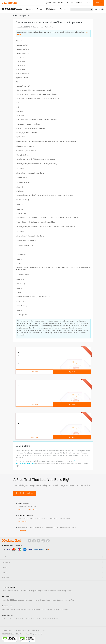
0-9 (57, 619)
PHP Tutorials (64, 609)
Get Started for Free (25, 493)
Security (70, 591)
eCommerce (52, 591)
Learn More (34, 372)
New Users (72, 600)
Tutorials (56, 609)
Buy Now (72, 372)
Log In (88, 3)
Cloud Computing (17, 609)
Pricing (40, 9)
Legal (29, 630)
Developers (36, 609)
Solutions (29, 9)
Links (43, 630)
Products (18, 9)
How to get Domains (32, 600)
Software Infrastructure (48, 600)
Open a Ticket (22, 521)
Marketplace (51, 9)
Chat (19, 509)
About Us (12, 630)
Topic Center (6, 609)
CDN (21, 591)
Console (79, 3)
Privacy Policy (21, 630)
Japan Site (5, 600)
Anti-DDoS (27, 591)
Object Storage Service (39, 591)
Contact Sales (99, 9)
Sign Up (99, 3)
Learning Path (62, 600)
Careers (4, 630)
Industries (28, 609)
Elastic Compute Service (10, 591)
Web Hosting (61, 591)
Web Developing (46, 609)
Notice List (36, 630)
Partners (63, 9)
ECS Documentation (17, 600)
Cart (70, 2)
